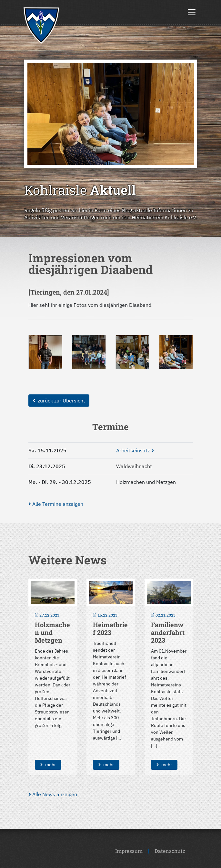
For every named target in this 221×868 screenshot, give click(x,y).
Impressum (129, 851)
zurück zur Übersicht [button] (59, 401)
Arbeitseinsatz (133, 450)
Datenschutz (170, 851)
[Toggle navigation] (192, 12)
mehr (48, 765)
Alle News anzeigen (53, 794)
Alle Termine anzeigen (56, 504)
